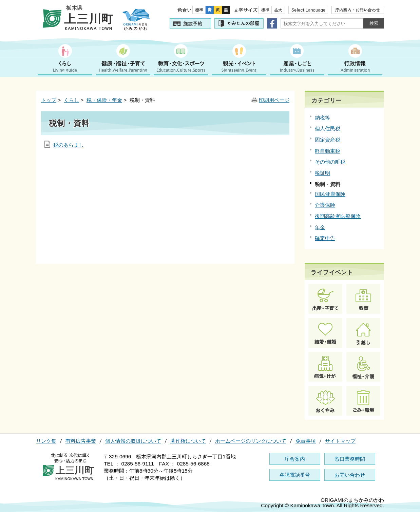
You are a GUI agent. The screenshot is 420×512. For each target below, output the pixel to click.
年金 (320, 227)
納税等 (322, 118)
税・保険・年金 (104, 100)
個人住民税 (328, 129)
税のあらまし (69, 145)
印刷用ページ (274, 100)
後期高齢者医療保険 (338, 216)
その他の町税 (330, 162)
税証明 (322, 173)
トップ (49, 100)
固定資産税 (328, 140)
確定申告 (325, 238)
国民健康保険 (330, 194)
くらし (71, 100)
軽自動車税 (328, 151)
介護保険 (325, 205)
